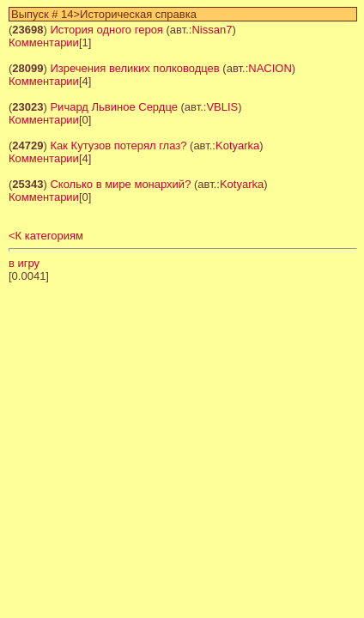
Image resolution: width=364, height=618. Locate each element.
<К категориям (46, 236)
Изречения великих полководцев (134, 68)
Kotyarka (237, 145)
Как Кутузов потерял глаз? (118, 145)
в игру (24, 263)
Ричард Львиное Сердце (113, 107)
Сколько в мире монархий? (120, 184)
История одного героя (106, 30)
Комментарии (44, 42)
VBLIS (222, 107)
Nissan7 (212, 30)
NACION (270, 68)
